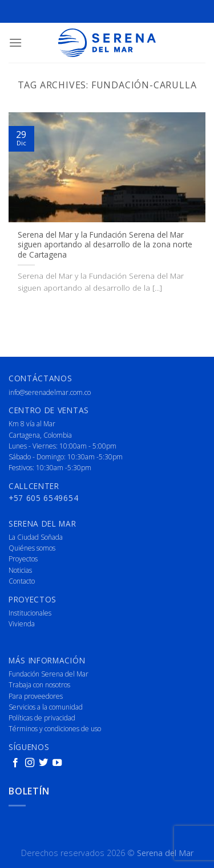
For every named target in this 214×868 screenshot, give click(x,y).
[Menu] (15, 42)
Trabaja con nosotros (39, 685)
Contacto (22, 581)
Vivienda (22, 624)
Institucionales (30, 613)
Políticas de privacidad (42, 718)
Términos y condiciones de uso (55, 729)
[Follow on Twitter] (43, 763)
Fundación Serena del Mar (49, 674)
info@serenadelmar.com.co (50, 392)
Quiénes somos (32, 548)
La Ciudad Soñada (36, 537)
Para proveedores (36, 696)
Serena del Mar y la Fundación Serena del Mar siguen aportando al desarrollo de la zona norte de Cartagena (105, 245)
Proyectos (23, 559)
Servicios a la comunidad (46, 707)
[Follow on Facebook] (15, 763)
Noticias (20, 570)
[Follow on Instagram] (30, 763)
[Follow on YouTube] (57, 763)
